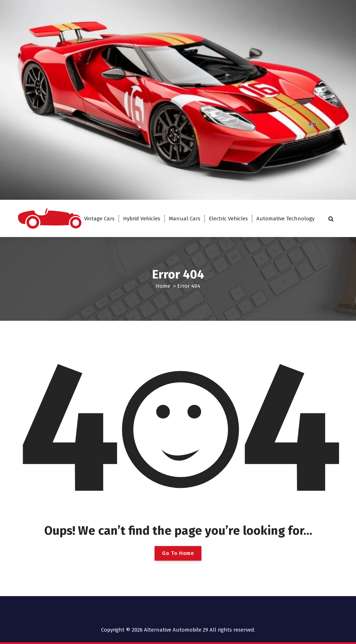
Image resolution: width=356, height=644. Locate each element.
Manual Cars (185, 219)
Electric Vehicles (228, 219)
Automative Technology (285, 219)
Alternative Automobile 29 (176, 630)
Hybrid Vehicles (142, 219)
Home (163, 286)
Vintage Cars (99, 219)
